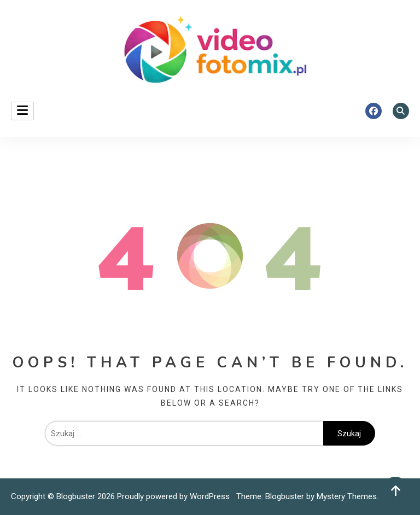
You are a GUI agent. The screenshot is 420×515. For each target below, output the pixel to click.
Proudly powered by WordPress (174, 496)
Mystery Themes (347, 496)
